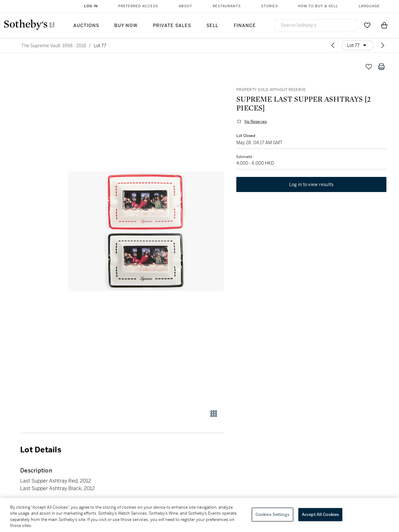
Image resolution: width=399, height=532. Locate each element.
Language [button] (369, 6)
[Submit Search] (349, 25)
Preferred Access (138, 6)
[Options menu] (358, 45)
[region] (199, 515)
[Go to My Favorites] (367, 25)
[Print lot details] (381, 67)
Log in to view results (312, 184)
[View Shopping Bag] (384, 25)
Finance (245, 26)
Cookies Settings (273, 515)
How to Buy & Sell (318, 6)
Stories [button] (270, 6)
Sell (212, 26)
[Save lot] (369, 67)
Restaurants (227, 6)
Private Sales (172, 26)
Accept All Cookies (320, 515)
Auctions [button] (86, 26)
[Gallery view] (214, 414)
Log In (91, 6)
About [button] (185, 6)
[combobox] (316, 25)
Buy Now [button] (126, 26)
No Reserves (256, 122)
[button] (146, 231)
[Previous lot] (333, 45)
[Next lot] (383, 45)
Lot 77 (100, 46)
